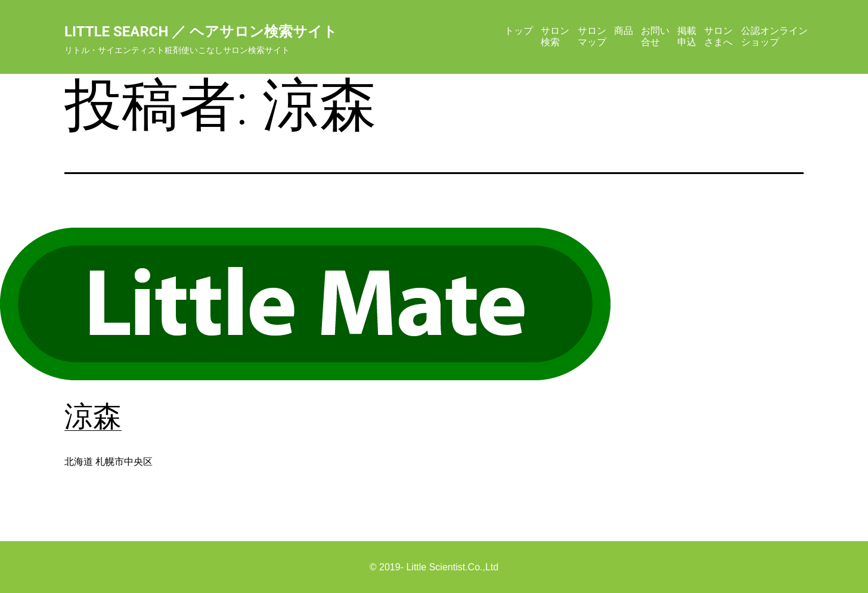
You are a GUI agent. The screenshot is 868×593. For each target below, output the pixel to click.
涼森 (93, 416)
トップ (519, 31)
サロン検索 (555, 36)
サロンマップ (592, 36)
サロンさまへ (718, 36)
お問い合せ (655, 36)
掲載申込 (687, 36)
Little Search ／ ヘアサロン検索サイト (201, 32)
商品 (624, 31)
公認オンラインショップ (774, 36)
